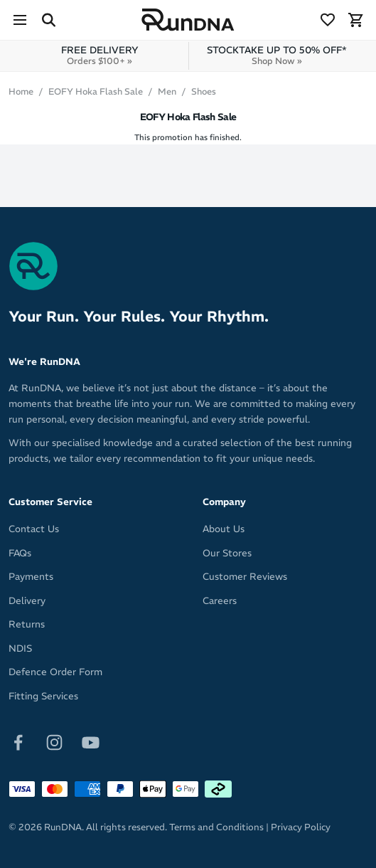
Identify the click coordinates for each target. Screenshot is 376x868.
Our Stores (227, 553)
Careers (220, 601)
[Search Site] (48, 20)
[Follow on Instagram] (54, 742)
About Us (224, 529)
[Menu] (20, 20)
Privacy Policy (301, 827)
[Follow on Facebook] (18, 742)
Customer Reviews (245, 577)
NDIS (20, 649)
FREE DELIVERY (100, 55)
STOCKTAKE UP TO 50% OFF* (277, 55)
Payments (31, 577)
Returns (27, 624)
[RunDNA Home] (188, 20)
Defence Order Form (55, 672)
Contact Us (34, 529)
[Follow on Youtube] (91, 742)
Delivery (27, 601)
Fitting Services (43, 696)
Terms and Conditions (216, 827)
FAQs (20, 553)
